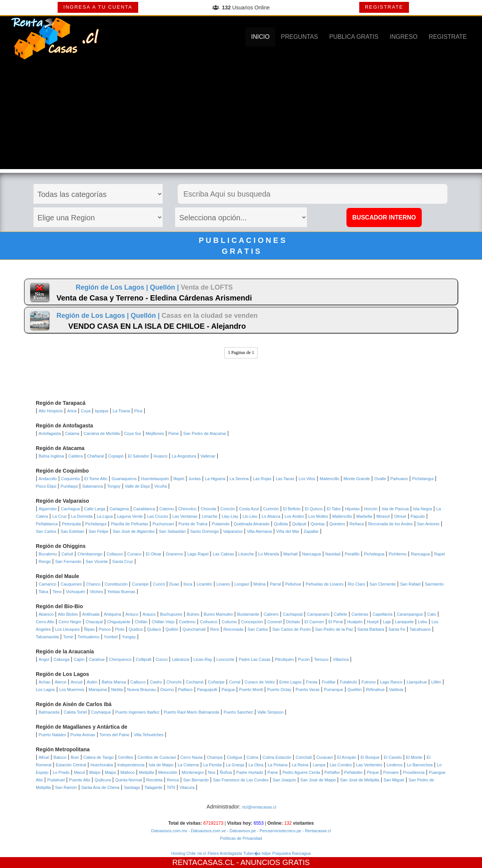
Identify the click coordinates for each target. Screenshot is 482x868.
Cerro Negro (70, 622)
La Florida (213, 765)
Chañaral (95, 456)
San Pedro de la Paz (334, 629)
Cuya (86, 411)
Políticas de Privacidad (241, 838)
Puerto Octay (279, 690)
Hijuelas (352, 509)
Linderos (395, 765)
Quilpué (299, 524)
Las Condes (341, 765)
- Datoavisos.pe (241, 831)
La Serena (239, 479)
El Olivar (154, 554)
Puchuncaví (163, 524)
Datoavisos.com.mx (169, 831)
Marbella (364, 516)
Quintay (318, 524)
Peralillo (352, 554)
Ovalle (380, 479)
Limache (210, 516)
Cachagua (70, 509)
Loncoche (226, 659)
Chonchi (174, 682)
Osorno (167, 690)
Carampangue (410, 614)
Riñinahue (375, 690)
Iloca (188, 584)
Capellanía (382, 614)
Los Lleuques (67, 629)
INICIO (260, 37)
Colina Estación (277, 757)
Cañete (340, 614)
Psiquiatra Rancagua (291, 853)
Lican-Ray (203, 659)
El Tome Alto (96, 479)
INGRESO (404, 37)
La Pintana (278, 765)
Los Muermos (72, 690)
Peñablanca (47, 524)
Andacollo (48, 479)
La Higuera (215, 479)
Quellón (355, 690)
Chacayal (94, 622)
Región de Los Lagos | (113, 287)
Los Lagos (45, 690)
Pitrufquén (284, 659)
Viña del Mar (288, 531)
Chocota (208, 509)
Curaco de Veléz (260, 682)
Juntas (195, 479)
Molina (259, 584)
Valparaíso (233, 531)
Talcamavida (47, 637)
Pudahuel (56, 780)
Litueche (246, 554)
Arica (72, 411)
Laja (387, 622)
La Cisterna (188, 765)
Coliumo (229, 622)
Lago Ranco (391, 682)
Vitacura (187, 787)
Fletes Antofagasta (225, 853)
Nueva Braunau (142, 690)
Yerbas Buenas (121, 592)
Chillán (141, 622)
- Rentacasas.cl (316, 831)
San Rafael (410, 584)
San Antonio (428, 524)
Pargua (228, 690)
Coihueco (209, 622)
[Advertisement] (241, 116)
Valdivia (396, 690)
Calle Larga (95, 509)
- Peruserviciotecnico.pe (278, 831)
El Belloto (292, 509)
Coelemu (187, 622)
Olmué (400, 516)
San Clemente (383, 584)
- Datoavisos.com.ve (207, 831)
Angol (44, 659)
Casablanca (144, 509)
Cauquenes (71, 584)
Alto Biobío (68, 614)
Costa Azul (249, 509)
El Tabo (334, 509)
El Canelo (393, 757)
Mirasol (383, 516)
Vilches (96, 592)
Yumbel (111, 637)
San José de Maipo (318, 780)
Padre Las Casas (255, 659)
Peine (174, 433)
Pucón (304, 659)
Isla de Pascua (395, 509)
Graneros (174, 554)
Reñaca (357, 524)
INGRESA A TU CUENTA (98, 7)
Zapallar (311, 531)
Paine (273, 772)
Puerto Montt (251, 690)
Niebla (117, 690)
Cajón (79, 659)
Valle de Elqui (137, 486)
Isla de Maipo (161, 765)
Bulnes (193, 614)
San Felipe (98, 531)
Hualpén (355, 622)
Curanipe (140, 584)
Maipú (110, 772)
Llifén (436, 682)
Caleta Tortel (75, 712)
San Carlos (46, 531)
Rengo (45, 561)
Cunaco (134, 554)
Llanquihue (417, 682)
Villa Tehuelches (149, 735)
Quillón (172, 629)
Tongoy (114, 486)
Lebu (423, 622)
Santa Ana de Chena (101, 787)
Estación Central (71, 765)
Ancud (77, 682)
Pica (138, 411)
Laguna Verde (130, 516)
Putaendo (220, 524)
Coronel (275, 622)
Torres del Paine (114, 735)
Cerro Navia (191, 757)
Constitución (116, 584)
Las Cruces (158, 516)
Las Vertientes (369, 765)
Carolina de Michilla (102, 433)
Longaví (242, 584)
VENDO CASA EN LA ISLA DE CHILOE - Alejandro (157, 326)
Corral (235, 682)
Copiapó (116, 456)
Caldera (76, 456)
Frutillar (329, 682)
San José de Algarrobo (133, 531)
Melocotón (168, 772)
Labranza (180, 659)
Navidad (333, 554)
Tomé (68, 637)
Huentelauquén (155, 479)
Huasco (160, 456)
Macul (79, 772)
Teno (57, 592)
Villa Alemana (259, 531)
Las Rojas (262, 479)
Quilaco (154, 629)
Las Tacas (285, 479)
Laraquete (404, 622)
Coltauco (115, 554)
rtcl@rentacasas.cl (259, 807)
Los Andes (294, 516)
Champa (215, 757)
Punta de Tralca (193, 524)
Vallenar (208, 456)
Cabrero (271, 614)
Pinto (120, 629)
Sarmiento (434, 584)
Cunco (162, 659)
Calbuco (138, 682)
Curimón (271, 509)
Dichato (293, 622)
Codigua (234, 757)
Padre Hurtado (250, 772)
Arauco (149, 614)
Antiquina (113, 614)
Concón (227, 509)
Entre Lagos (291, 682)
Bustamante (248, 614)
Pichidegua (374, 554)
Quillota (281, 524)
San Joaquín (284, 780)
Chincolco (187, 509)
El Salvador (139, 456)
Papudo (418, 516)
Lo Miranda (269, 554)
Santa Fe (397, 629)
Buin (75, 757)
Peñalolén (353, 772)
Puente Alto (79, 780)
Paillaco (185, 690)
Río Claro (356, 584)
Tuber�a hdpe (257, 853)
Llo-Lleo (250, 516)
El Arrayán (347, 757)
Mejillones (155, 433)
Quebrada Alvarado (252, 524)
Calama (72, 433)
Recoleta (154, 780)
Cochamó (195, 682)
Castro (156, 682)
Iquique (102, 411)
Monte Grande (357, 479)
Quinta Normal (129, 780)
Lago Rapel (198, 554)
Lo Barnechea (420, 765)
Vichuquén (76, 592)
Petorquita (72, 524)
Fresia (312, 682)
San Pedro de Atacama (205, 433)
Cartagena (119, 509)
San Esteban (72, 531)
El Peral (336, 622)
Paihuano (399, 479)
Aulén (92, 682)
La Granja (235, 765)
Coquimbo (70, 479)
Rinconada (233, 629)
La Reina (300, 765)
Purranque (333, 690)
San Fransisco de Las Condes (241, 780)
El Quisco (314, 509)
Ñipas (89, 629)
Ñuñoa (226, 772)
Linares (223, 584)
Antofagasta (50, 433)
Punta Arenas (83, 735)
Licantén (204, 584)
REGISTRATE (384, 7)
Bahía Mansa (114, 682)
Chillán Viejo (163, 622)
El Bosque (370, 757)
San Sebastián (172, 531)
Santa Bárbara (371, 629)
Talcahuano (420, 629)
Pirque (373, 772)
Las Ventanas (185, 516)
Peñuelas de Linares (325, 584)
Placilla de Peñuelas (129, 524)
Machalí (291, 554)
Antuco (132, 614)
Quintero (337, 524)
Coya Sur (133, 433)
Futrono (369, 682)
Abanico (46, 614)
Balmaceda (49, 712)
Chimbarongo (90, 554)
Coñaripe (216, 682)
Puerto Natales (53, 735)
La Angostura (184, 456)
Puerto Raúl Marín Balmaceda (191, 712)
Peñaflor (332, 772)
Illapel (179, 479)
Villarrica (341, 659)
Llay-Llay (230, 516)
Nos (212, 772)
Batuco (60, 757)
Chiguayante (119, 622)
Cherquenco (120, 659)
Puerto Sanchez (238, 712)
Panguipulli (207, 690)
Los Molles (318, 516)
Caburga (61, 659)
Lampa (319, 765)
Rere (215, 629)
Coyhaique (101, 712)
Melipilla (146, 772)
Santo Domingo (204, 531)
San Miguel (394, 780)
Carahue (97, 659)
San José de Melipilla (360, 780)
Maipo (95, 772)
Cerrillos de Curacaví (157, 757)
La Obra (256, 765)
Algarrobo (48, 509)
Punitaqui (69, 486)
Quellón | (165, 287)
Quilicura (103, 780)
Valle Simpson (270, 712)
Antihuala (91, 614)
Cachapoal (293, 614)
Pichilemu (398, 554)
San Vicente (97, 561)
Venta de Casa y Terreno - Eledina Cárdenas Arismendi (154, 298)
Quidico (136, 629)
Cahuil (67, 554)
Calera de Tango (98, 757)
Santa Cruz (123, 561)
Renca (173, 780)
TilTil (171, 787)
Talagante (154, 787)
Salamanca (92, 486)
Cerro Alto (45, 622)
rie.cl (202, 853)
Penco (105, 629)
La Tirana (121, 411)
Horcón (371, 509)
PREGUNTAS (299, 37)
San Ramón (66, 787)
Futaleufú (349, 682)
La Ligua (105, 516)
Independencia (131, 765)
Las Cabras (223, 554)
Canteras (360, 614)
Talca (44, 592)
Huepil (373, 622)
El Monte (414, 757)
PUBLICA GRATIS (354, 37)
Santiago (132, 787)
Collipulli (144, 659)
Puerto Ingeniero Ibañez (137, 712)
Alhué (44, 757)
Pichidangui (423, 479)
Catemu (167, 509)
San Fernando (68, 561)
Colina (252, 757)
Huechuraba (102, 765)
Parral (275, 584)
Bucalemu (48, 554)
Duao (174, 584)
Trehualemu (88, 637)
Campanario (318, 614)
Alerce (60, 682)
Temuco (321, 659)
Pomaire (391, 772)
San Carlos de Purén (291, 629)
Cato (432, 614)
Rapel (440, 554)
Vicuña (160, 486)
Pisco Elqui (46, 486)
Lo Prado (61, 772)
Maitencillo (329, 479)
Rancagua (420, 554)
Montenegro (193, 772)
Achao (45, 682)
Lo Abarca (271, 516)
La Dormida (82, 516)
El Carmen (314, 622)
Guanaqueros (124, 479)
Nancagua (311, 554)
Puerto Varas (307, 690)
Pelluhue (293, 584)
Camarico (48, 584)
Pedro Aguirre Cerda (301, 772)
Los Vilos (307, 479)
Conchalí (304, 757)
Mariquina (98, 690)
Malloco (128, 772)
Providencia (414, 772)
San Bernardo (196, 780)
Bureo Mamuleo (218, 614)
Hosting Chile (184, 853)
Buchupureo (171, 614)
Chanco (93, 584)
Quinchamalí (194, 629)
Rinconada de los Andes (390, 524)
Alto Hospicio (51, 411)
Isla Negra (423, 509)
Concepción (252, 622)
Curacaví (325, 757)
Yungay (129, 637)
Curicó (159, 584)
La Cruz (60, 516)
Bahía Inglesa (51, 456)
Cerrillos (125, 757)
